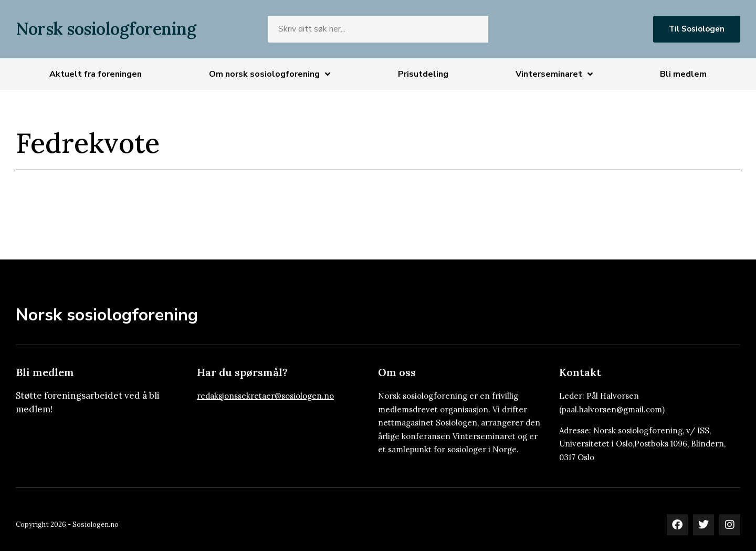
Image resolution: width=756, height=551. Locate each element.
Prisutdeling (423, 74)
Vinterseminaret (554, 74)
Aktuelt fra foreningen (96, 74)
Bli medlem (683, 74)
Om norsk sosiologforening (270, 74)
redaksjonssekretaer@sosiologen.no (265, 396)
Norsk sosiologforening (106, 29)
